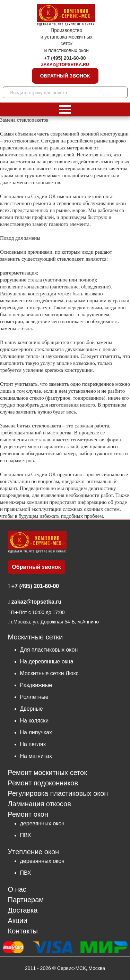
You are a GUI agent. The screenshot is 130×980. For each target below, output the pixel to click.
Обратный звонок (65, 76)
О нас (17, 889)
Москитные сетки (36, 637)
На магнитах (36, 756)
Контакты (23, 931)
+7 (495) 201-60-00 (65, 58)
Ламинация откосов (40, 804)
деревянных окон (42, 823)
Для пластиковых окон (49, 650)
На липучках (36, 732)
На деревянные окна (47, 661)
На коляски (34, 721)
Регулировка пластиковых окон (58, 794)
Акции (18, 921)
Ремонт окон (28, 814)
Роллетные (34, 697)
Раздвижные (36, 685)
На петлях (33, 744)
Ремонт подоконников (43, 783)
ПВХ (26, 835)
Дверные (32, 709)
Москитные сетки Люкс (49, 673)
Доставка (23, 910)
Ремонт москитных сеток (47, 773)
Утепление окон (34, 852)
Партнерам (26, 900)
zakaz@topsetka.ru (65, 65)
